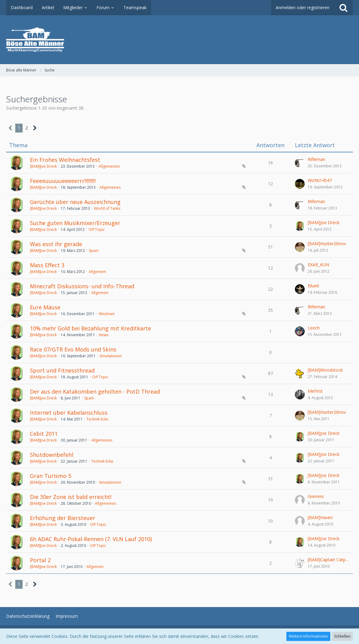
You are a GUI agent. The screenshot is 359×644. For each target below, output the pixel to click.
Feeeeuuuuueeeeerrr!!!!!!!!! (63, 181)
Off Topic (97, 229)
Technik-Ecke (97, 419)
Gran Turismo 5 (51, 476)
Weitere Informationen (308, 636)
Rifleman (316, 159)
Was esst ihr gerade (56, 244)
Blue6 (313, 286)
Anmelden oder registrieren (303, 7)
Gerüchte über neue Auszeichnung (75, 202)
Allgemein (97, 272)
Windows (107, 314)
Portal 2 (40, 560)
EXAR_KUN (318, 265)
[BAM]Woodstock (325, 370)
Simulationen (111, 356)
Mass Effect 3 (47, 265)
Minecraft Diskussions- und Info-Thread (82, 286)
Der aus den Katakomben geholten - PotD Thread (95, 391)
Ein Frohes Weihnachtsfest (65, 160)
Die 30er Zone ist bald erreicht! (71, 497)
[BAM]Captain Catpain (329, 560)
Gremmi (316, 496)
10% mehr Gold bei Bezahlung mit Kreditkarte (91, 328)
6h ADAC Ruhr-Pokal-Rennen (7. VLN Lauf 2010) (91, 539)
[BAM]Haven (320, 517)
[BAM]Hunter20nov (327, 244)
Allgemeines (109, 166)
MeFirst (315, 391)
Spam (94, 251)
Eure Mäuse (45, 307)
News (104, 335)
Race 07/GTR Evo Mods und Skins (73, 349)
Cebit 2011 (44, 434)
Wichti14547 (320, 180)
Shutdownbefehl (52, 455)
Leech (314, 328)
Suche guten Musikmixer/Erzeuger (75, 223)
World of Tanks (107, 208)
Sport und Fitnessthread (62, 370)
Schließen (342, 636)
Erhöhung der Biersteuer (63, 518)
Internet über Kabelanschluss (69, 413)
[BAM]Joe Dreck (43, 166)
